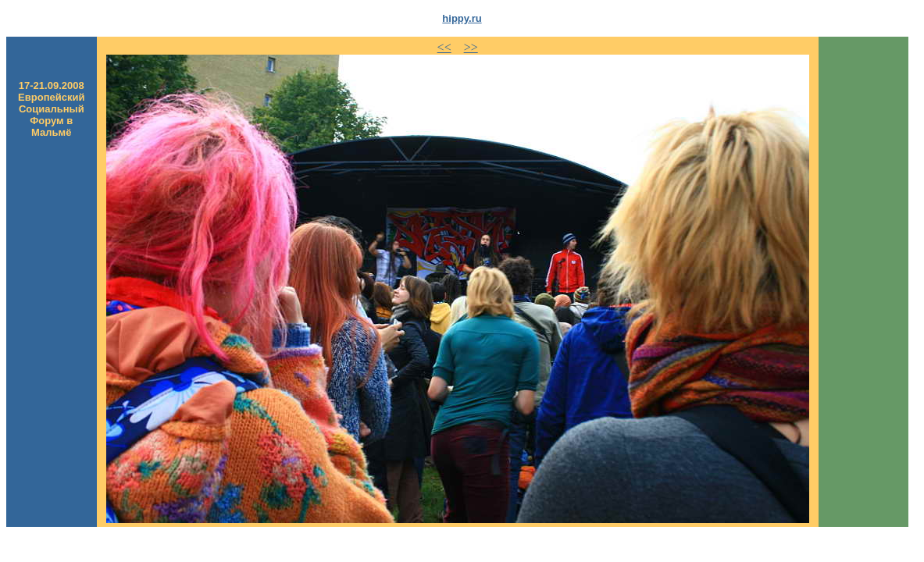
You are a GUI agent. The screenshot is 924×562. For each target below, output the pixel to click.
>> (471, 47)
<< (444, 47)
